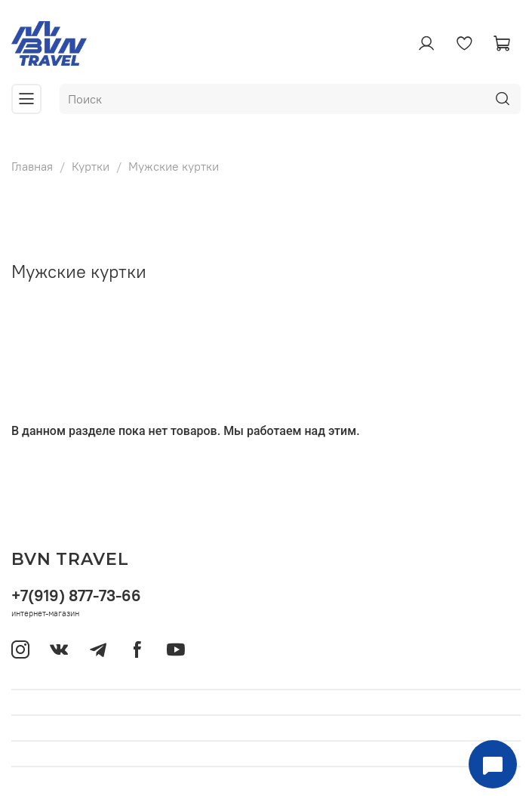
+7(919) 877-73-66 (76, 595)
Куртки (91, 166)
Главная (32, 166)
